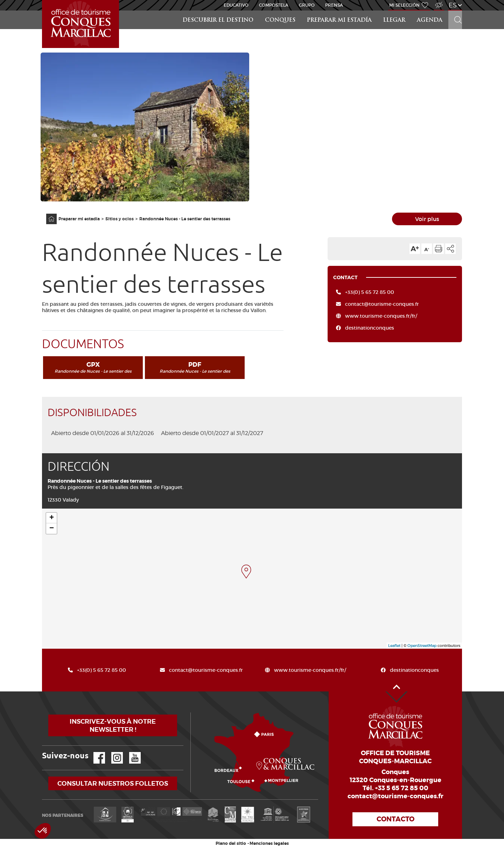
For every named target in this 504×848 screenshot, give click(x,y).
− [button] (52, 529)
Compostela (274, 5)
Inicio (43, 0)
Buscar (455, 11)
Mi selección (404, 5)
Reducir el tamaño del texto (427, 249)
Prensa (334, 5)
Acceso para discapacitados (439, 1)
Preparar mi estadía (339, 20)
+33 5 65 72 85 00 (402, 788)
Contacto (395, 819)
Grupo (307, 5)
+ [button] (52, 518)
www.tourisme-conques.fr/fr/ (381, 316)
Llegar (394, 20)
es (453, 5)
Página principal (48, 214)
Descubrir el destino (218, 20)
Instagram (112, 752)
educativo (236, 5)
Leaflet (394, 646)
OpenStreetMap (422, 646)
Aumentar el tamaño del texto (415, 249)
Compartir (450, 249)
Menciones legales (269, 843)
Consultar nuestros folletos (113, 783)
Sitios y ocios (120, 219)
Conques (280, 20)
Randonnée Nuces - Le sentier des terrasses (185, 219)
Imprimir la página (439, 249)
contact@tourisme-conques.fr (382, 304)
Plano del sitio (231, 843)
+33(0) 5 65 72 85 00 (370, 292)
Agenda (430, 20)
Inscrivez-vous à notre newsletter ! (113, 725)
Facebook (95, 752)
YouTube (130, 752)
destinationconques (370, 328)
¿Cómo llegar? (192, 713)
